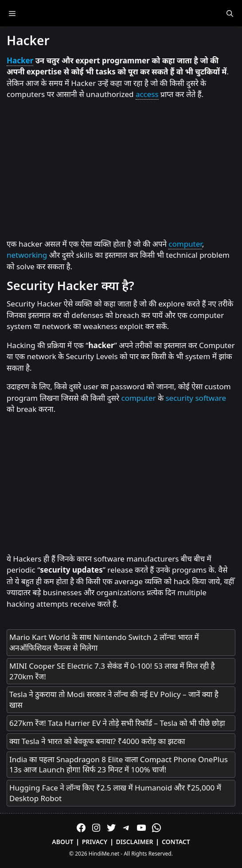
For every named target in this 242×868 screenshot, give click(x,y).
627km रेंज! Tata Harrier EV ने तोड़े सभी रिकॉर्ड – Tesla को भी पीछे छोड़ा (117, 723)
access (147, 94)
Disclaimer (135, 842)
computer (185, 244)
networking (27, 255)
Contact (176, 842)
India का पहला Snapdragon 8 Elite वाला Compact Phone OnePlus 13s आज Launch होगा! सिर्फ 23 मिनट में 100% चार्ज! (119, 765)
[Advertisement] (121, 170)
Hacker (20, 60)
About (62, 842)
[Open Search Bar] (230, 13)
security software (196, 398)
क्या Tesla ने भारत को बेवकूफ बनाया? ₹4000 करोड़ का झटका (97, 741)
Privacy (95, 842)
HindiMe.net (104, 854)
